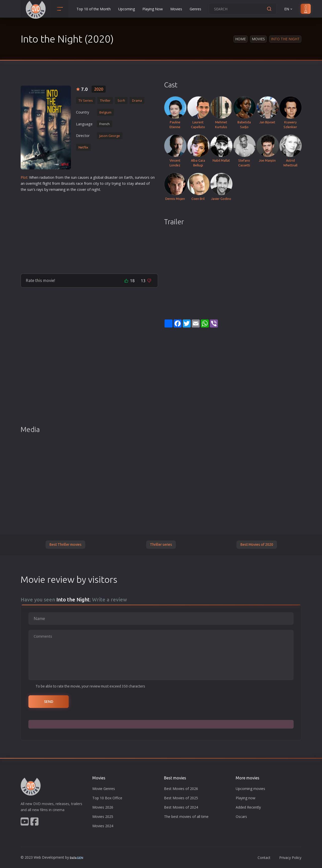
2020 (99, 89)
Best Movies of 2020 (257, 545)
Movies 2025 (103, 817)
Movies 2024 (103, 826)
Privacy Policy (290, 858)
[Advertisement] (89, 231)
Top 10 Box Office (107, 798)
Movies (176, 9)
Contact (264, 858)
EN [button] (289, 9)
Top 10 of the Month (94, 9)
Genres (195, 9)
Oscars (241, 817)
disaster (111, 177)
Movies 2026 (103, 807)
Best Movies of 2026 (181, 789)
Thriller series (161, 545)
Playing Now (153, 9)
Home (240, 39)
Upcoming (127, 9)
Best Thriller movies (65, 545)
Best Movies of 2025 (181, 798)
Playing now (246, 798)
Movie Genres (104, 789)
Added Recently (248, 807)
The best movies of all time (186, 817)
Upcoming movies (250, 789)
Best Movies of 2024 (181, 807)
